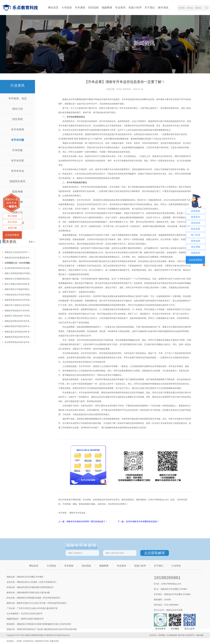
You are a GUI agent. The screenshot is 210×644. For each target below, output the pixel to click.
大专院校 (67, 8)
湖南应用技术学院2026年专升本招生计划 (18, 326)
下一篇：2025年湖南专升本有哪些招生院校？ (138, 521)
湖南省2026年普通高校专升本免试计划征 (18, 258)
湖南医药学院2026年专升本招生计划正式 (18, 337)
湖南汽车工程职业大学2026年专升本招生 (18, 305)
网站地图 (200, 635)
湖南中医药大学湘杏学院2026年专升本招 (18, 289)
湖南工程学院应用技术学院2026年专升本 (18, 273)
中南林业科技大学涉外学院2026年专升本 (18, 295)
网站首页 (53, 8)
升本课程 (80, 8)
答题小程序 (135, 8)
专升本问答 (17, 161)
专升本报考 (17, 130)
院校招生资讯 (17, 181)
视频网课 (107, 8)
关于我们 (150, 8)
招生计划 (17, 109)
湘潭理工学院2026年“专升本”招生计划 (18, 316)
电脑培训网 (54, 641)
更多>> (32, 242)
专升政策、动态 (17, 98)
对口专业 (12, 222)
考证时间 (196, 223)
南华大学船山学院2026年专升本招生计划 (18, 284)
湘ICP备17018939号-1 (187, 635)
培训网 (19, 641)
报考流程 (196, 241)
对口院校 (12, 216)
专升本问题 (17, 140)
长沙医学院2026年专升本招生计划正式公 (18, 268)
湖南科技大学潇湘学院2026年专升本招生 (18, 279)
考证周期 (196, 247)
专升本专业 (17, 171)
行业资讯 (176, 566)
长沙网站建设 (172, 635)
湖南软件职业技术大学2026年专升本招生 (18, 311)
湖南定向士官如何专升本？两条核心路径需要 (18, 252)
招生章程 (17, 119)
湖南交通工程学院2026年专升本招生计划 (18, 332)
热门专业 (196, 235)
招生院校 (93, 8)
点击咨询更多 (12, 235)
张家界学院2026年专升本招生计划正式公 (18, 300)
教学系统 (163, 8)
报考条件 (196, 217)
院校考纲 (17, 192)
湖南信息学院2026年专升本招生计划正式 (18, 321)
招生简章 (196, 229)
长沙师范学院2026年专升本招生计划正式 (18, 342)
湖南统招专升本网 (42, 641)
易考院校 (196, 211)
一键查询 (12, 207)
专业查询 (120, 8)
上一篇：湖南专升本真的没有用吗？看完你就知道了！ (83, 521)
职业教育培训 (28, 641)
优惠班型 (196, 253)
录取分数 (12, 228)
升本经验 (17, 150)
